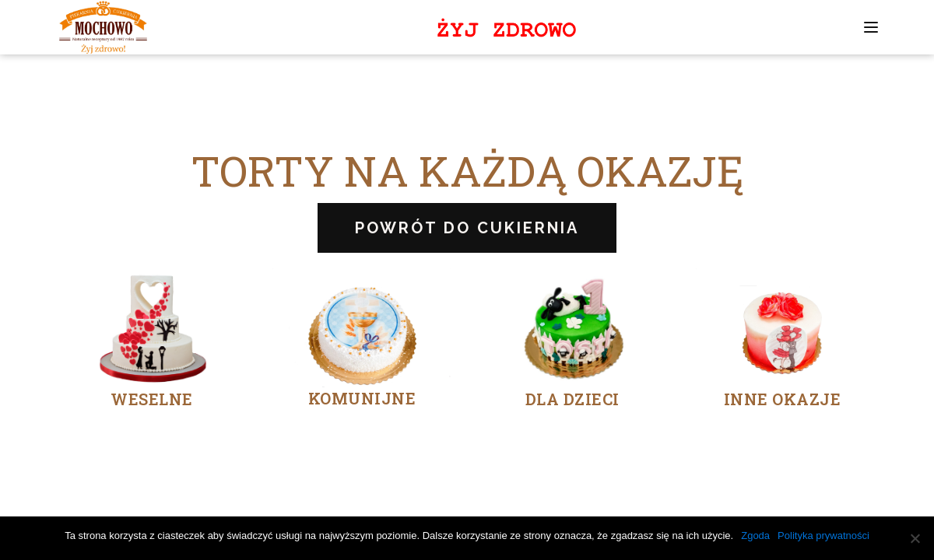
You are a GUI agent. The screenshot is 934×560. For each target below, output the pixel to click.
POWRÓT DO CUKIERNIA (467, 228)
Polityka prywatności (823, 535)
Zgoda (755, 535)
